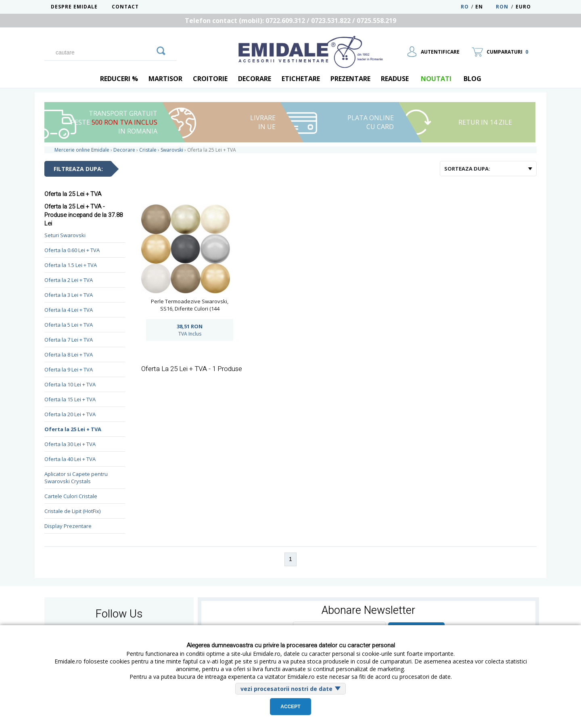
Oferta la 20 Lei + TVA (70, 414)
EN (485, 7)
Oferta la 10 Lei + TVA (70, 384)
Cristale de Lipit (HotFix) (72, 511)
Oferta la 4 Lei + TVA (69, 310)
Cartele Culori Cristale (71, 496)
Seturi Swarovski (65, 235)
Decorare (255, 79)
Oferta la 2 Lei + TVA (69, 280)
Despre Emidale (74, 7)
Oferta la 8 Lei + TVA (69, 355)
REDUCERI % (119, 79)
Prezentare (350, 79)
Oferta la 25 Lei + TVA (73, 429)
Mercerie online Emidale (82, 150)
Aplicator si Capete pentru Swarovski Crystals (76, 478)
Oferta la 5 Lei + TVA (69, 325)
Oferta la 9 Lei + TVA (69, 369)
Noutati (436, 79)
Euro (523, 7)
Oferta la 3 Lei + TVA (69, 295)
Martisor (165, 79)
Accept (290, 707)
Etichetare (301, 79)
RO (465, 7)
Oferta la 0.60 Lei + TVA (72, 250)
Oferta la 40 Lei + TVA (70, 459)
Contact (125, 7)
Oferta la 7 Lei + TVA (69, 340)
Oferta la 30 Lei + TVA (70, 444)
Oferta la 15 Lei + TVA (70, 399)
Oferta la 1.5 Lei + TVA (71, 265)
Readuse (395, 79)
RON (502, 7)
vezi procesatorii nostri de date (286, 689)
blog (472, 79)
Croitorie (210, 79)
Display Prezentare (68, 526)
